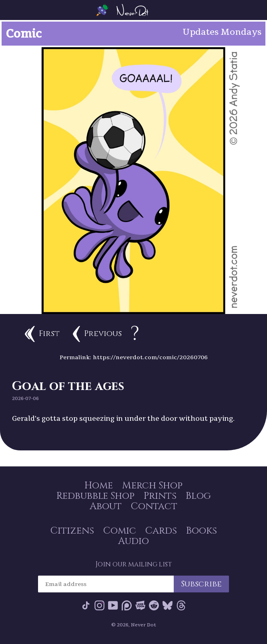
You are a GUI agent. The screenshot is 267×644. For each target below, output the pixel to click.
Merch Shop (152, 486)
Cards (161, 531)
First (42, 334)
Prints (160, 496)
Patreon (127, 605)
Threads (181, 605)
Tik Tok (86, 605)
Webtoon (140, 605)
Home (99, 486)
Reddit (154, 605)
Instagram (99, 605)
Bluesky (168, 605)
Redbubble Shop (95, 496)
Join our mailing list (133, 564)
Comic (120, 531)
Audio (133, 541)
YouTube (113, 605)
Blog (198, 496)
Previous (97, 334)
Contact (154, 506)
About (106, 506)
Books (202, 531)
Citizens (72, 531)
